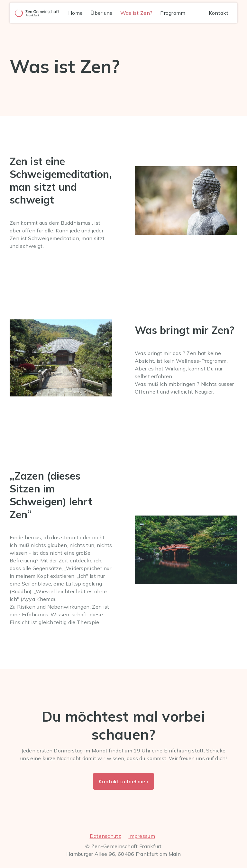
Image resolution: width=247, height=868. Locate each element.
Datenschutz (105, 836)
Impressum (142, 836)
